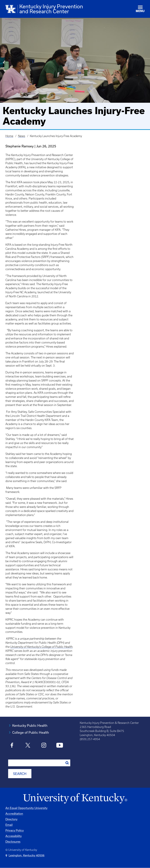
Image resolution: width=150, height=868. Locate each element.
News (22, 136)
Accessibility (14, 836)
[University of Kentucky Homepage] (75, 798)
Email (9, 825)
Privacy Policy (15, 830)
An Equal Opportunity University (26, 808)
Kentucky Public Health (30, 725)
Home (9, 136)
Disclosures (13, 842)
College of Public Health (31, 732)
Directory (11, 819)
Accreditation (14, 814)
